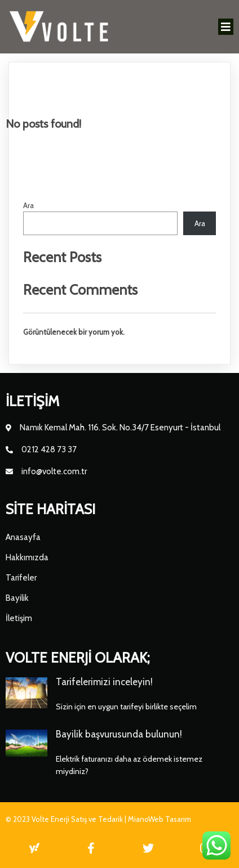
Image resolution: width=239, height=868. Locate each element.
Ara (28, 205)
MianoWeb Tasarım (160, 819)
